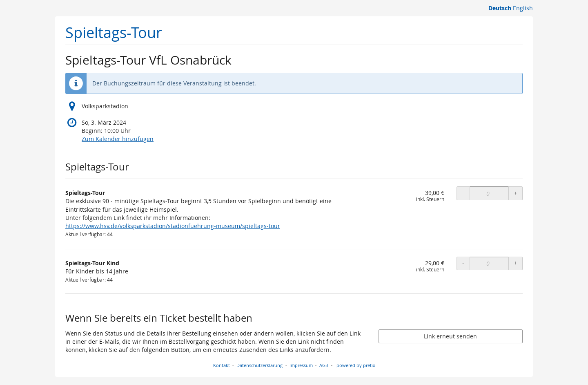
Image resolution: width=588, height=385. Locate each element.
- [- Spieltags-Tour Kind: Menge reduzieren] (463, 263)
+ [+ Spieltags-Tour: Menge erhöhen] (516, 193)
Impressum (301, 365)
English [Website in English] (523, 8)
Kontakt (222, 365)
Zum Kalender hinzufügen (118, 139)
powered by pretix (356, 365)
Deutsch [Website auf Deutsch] (500, 8)
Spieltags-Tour (114, 32)
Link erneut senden (450, 336)
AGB (324, 365)
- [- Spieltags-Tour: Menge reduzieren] (463, 193)
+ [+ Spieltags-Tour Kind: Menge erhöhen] (516, 263)
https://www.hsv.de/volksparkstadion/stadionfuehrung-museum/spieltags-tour (173, 226)
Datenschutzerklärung (259, 365)
